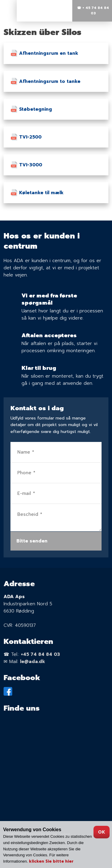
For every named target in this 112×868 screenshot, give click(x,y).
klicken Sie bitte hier (51, 861)
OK (102, 832)
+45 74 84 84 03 (40, 654)
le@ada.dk (33, 662)
